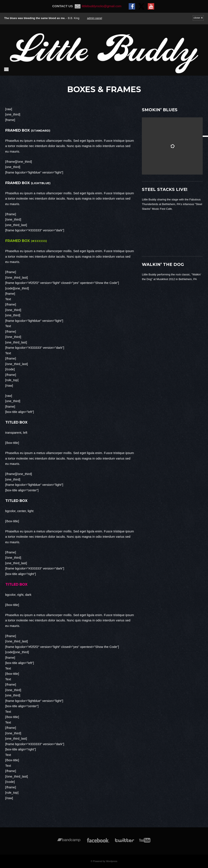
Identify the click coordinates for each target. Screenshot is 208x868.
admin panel (94, 18)
